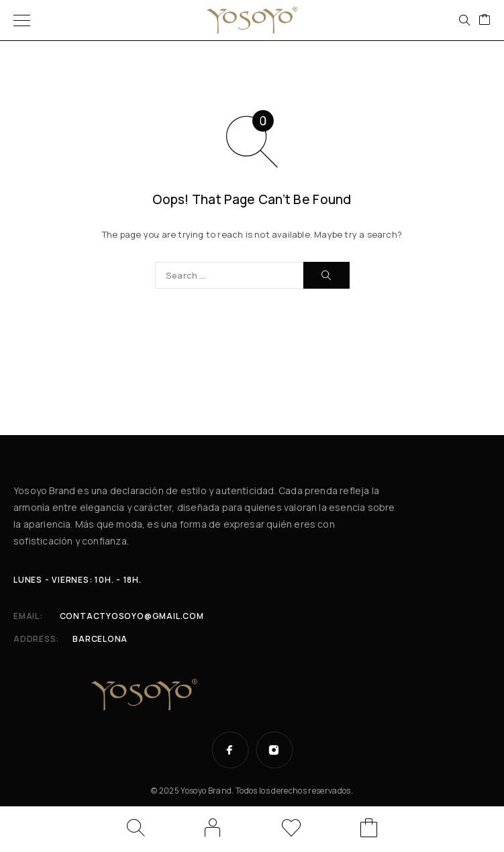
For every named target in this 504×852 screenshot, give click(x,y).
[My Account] (213, 828)
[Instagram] (274, 750)
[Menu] (22, 20)
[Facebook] (230, 750)
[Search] (464, 20)
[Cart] (485, 20)
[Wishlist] (291, 830)
